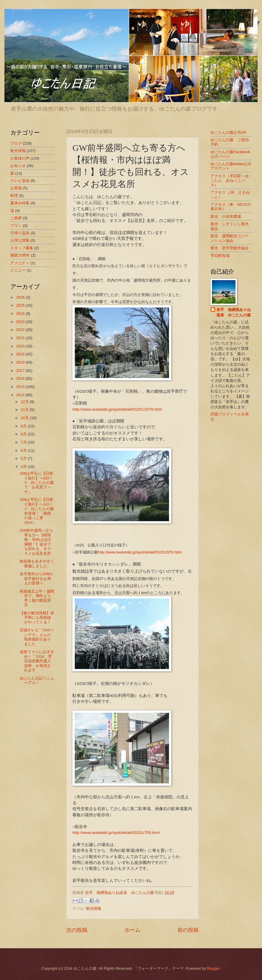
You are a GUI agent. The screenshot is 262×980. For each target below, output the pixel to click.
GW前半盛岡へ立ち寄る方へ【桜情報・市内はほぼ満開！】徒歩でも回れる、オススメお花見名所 (36, 542)
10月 (25, 418)
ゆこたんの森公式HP (228, 132)
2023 (21, 322)
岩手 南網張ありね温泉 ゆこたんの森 (234, 312)
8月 (24, 434)
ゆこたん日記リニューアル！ (37, 680)
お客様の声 (20, 158)
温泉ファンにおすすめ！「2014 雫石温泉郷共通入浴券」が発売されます (37, 661)
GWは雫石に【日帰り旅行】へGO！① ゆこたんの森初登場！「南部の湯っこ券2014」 (37, 511)
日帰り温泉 (20, 233)
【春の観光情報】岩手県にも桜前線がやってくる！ (37, 618)
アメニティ (20, 263)
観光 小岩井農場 (226, 216)
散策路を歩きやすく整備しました (37, 563)
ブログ (16, 143)
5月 (24, 458)
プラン (16, 226)
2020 (21, 346)
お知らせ (18, 166)
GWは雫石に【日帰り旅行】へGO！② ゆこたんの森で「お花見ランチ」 (37, 483)
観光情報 (94, 908)
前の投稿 (188, 930)
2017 (21, 371)
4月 (24, 467)
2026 (21, 297)
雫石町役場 (220, 256)
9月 (24, 426)
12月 (25, 402)
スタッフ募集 (22, 248)
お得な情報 (20, 240)
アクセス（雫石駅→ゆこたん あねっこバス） (230, 180)
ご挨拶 (16, 218)
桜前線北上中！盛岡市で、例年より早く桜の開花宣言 (37, 598)
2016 (21, 378)
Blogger (213, 968)
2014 (21, 395)
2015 (21, 387)
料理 (14, 196)
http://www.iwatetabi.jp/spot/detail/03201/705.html (116, 833)
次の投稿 (77, 930)
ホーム (132, 930)
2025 (21, 305)
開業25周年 (20, 255)
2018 (21, 362)
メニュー (18, 270)
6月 (24, 450)
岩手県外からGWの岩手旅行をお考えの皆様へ (36, 578)
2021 (21, 338)
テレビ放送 (20, 181)
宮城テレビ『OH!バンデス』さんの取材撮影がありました (37, 637)
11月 (25, 410)
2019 (21, 354)
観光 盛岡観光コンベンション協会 (230, 238)
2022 (21, 330)
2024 (21, 313)
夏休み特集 (20, 203)
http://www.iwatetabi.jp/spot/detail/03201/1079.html (117, 409)
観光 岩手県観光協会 (230, 248)
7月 (24, 442)
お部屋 (16, 188)
